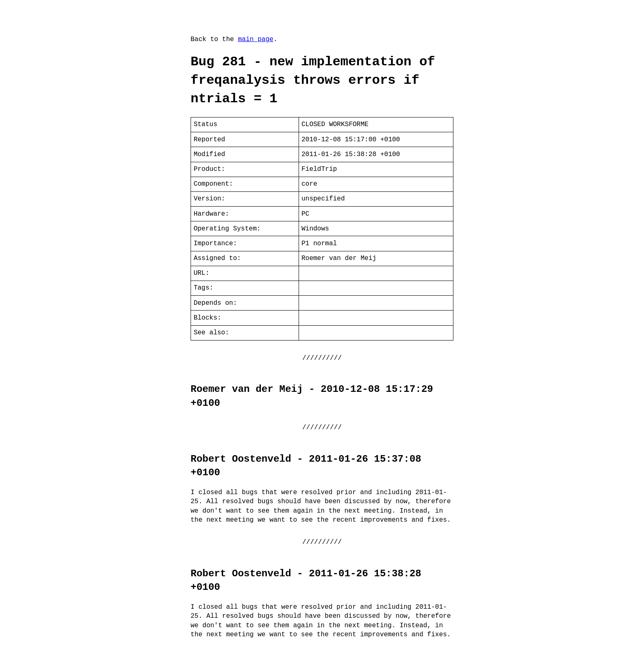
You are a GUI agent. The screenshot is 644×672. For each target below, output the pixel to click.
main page (255, 39)
